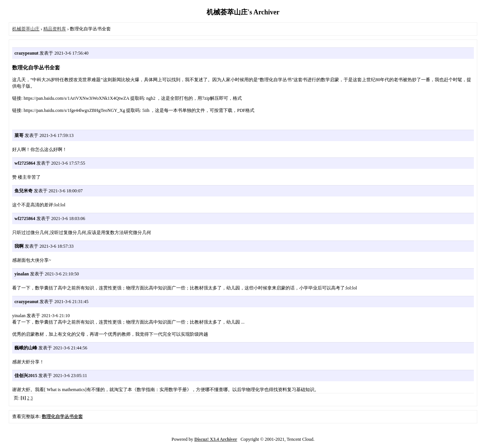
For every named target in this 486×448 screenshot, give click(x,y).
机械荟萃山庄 (26, 29)
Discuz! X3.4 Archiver (216, 439)
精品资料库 (55, 29)
